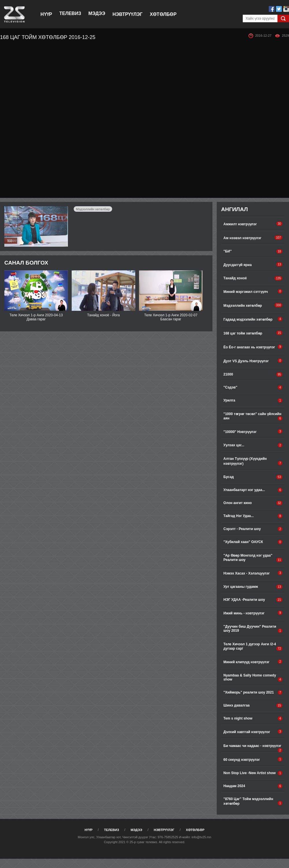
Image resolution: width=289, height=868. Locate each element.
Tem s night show (253, 719)
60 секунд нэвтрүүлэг (253, 759)
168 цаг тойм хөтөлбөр (253, 333)
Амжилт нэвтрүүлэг (253, 224)
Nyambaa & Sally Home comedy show (253, 678)
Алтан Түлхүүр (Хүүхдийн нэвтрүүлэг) (253, 461)
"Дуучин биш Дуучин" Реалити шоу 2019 (253, 629)
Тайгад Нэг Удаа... (253, 516)
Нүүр (46, 14)
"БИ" (253, 251)
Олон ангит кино (253, 503)
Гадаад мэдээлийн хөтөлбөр (253, 319)
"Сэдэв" (253, 387)
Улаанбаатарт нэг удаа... (253, 490)
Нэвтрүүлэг (127, 14)
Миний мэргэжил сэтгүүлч (253, 291)
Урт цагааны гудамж (253, 587)
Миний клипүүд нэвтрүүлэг (253, 662)
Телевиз (70, 13)
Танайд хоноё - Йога (103, 315)
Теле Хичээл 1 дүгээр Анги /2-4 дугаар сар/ (253, 646)
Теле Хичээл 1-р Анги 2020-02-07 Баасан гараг (171, 317)
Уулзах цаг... (253, 445)
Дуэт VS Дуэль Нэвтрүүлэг (253, 361)
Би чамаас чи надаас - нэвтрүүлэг (253, 748)
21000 (253, 374)
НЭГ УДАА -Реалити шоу (253, 600)
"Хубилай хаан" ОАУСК (253, 542)
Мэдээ (97, 13)
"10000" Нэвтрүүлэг (253, 432)
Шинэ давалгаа (253, 706)
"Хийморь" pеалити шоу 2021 (253, 693)
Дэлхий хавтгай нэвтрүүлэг (253, 732)
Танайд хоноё (253, 278)
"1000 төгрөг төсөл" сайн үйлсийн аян (253, 416)
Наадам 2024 (253, 786)
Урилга (253, 400)
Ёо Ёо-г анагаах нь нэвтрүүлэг (253, 347)
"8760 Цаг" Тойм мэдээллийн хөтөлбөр (253, 801)
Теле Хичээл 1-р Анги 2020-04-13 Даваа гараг (36, 317)
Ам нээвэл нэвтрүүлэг (253, 238)
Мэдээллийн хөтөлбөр (93, 209)
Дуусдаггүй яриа (253, 265)
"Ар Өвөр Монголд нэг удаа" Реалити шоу (253, 558)
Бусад (253, 477)
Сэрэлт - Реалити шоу (253, 529)
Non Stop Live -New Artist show (253, 773)
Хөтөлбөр (163, 14)
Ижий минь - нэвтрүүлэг (253, 613)
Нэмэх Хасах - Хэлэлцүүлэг (253, 573)
